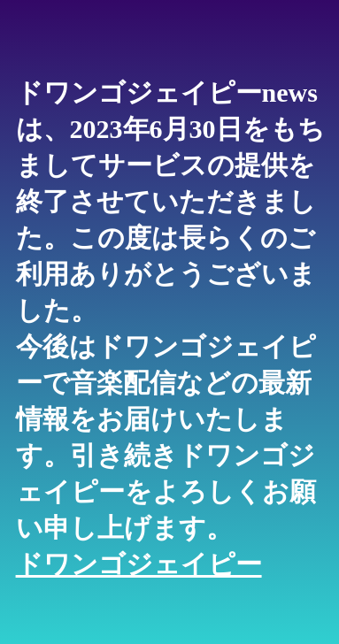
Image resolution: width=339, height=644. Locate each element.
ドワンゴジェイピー (139, 564)
